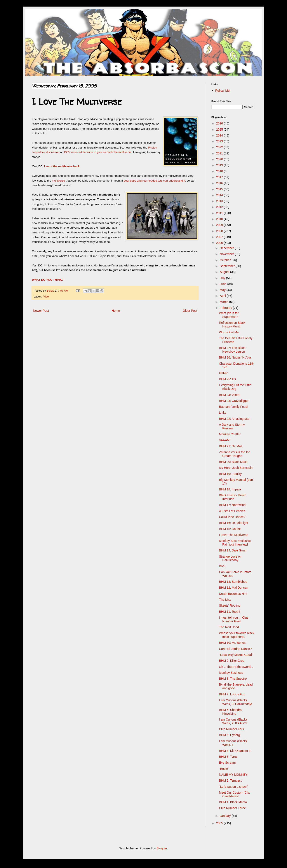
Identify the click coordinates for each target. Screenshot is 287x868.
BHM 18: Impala (230, 489)
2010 (220, 219)
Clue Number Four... (233, 729)
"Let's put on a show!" (234, 787)
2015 (220, 189)
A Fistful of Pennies (232, 511)
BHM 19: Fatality (230, 474)
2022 (220, 147)
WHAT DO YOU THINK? (48, 280)
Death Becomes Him (233, 594)
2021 (220, 153)
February (226, 308)
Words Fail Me (229, 332)
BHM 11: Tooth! (230, 612)
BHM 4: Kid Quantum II (235, 751)
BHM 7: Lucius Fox (232, 694)
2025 (220, 129)
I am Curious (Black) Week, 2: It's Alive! (233, 721)
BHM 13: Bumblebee (233, 582)
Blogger (162, 848)
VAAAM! (225, 440)
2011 (220, 213)
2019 (220, 165)
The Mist (225, 600)
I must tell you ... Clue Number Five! (234, 619)
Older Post (190, 311)
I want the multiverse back (62, 166)
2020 (220, 159)
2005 (220, 823)
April (223, 296)
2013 (220, 201)
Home (116, 311)
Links (223, 413)
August (225, 272)
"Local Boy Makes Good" (236, 655)
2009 (220, 225)
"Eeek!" (224, 769)
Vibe (46, 297)
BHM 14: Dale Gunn (233, 550)
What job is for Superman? (229, 315)
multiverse (59, 181)
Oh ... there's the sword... (236, 667)
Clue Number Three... (234, 808)
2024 (220, 135)
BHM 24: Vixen (229, 395)
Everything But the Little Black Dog (235, 387)
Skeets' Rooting (230, 605)
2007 (220, 237)
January (226, 816)
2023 (220, 141)
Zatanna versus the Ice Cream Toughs (235, 454)
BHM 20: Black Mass (233, 462)
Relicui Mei (223, 91)
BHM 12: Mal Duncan (234, 588)
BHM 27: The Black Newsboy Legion (232, 350)
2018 (220, 171)
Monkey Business (231, 673)
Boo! (222, 566)
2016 (220, 183)
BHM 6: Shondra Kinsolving (230, 712)
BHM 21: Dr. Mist (231, 446)
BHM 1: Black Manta (233, 802)
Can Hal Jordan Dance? (235, 649)
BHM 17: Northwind (232, 505)
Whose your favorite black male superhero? (237, 635)
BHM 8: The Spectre (233, 679)
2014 (220, 195)
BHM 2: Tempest (230, 780)
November (227, 254)
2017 (220, 177)
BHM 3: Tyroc (228, 757)
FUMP (223, 373)
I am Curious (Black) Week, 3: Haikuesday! (236, 702)
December (227, 248)
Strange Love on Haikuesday (230, 558)
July (223, 278)
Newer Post (41, 311)
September (228, 266)
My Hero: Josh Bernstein (236, 468)
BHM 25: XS (227, 379)
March (224, 302)
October (226, 260)
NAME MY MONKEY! (234, 775)
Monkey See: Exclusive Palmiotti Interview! (235, 543)
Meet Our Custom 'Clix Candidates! (234, 794)
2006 (220, 243)
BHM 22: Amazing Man (235, 419)
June (223, 284)
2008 (220, 231)
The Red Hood (229, 627)
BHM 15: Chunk (230, 529)
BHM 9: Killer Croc (232, 661)
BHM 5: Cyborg (230, 735)
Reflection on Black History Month (232, 325)
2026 (220, 123)
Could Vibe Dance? (232, 517)
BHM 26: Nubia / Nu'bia (235, 357)
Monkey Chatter (230, 434)
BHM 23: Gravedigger (234, 401)
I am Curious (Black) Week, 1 (233, 743)
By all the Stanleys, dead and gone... (236, 686)
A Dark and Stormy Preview (232, 426)
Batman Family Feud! (234, 407)
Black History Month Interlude (233, 497)
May (223, 290)
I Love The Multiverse (234, 535)
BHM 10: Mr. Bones (232, 643)
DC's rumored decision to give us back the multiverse (98, 152)
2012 (220, 207)
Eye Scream (227, 763)
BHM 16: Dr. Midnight (234, 523)
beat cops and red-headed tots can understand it (154, 181)
